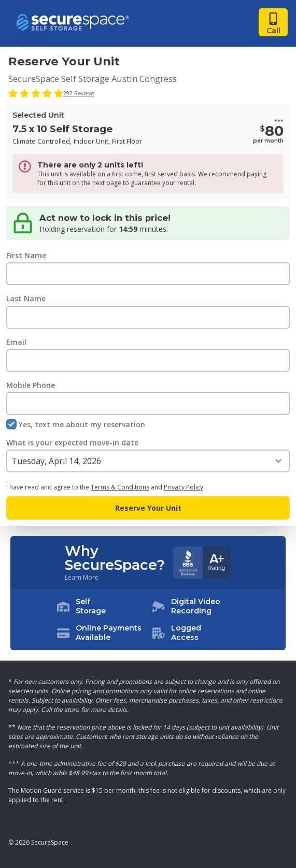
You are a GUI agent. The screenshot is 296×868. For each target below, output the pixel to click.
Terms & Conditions (120, 487)
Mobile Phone (31, 385)
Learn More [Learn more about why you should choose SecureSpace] (82, 578)
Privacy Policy (184, 487)
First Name (26, 255)
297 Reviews (79, 93)
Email (16, 342)
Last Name (26, 298)
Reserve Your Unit (148, 508)
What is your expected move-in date (72, 443)
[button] (148, 620)
